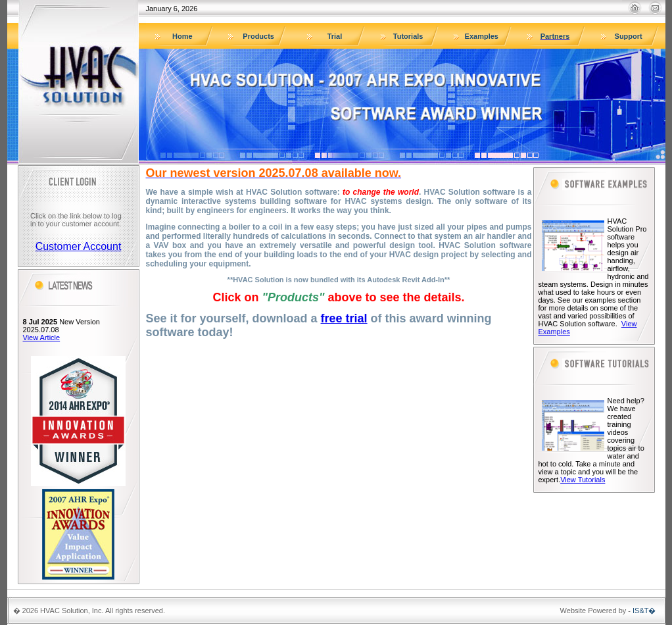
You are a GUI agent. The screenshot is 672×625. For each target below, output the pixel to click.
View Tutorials (583, 480)
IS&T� (644, 611)
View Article (42, 337)
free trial (344, 318)
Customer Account (79, 246)
